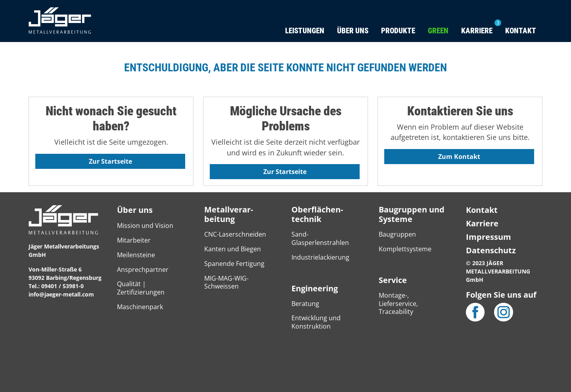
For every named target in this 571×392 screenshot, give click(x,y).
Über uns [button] (353, 31)
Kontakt (521, 31)
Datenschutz (491, 250)
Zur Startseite (110, 161)
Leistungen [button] (305, 31)
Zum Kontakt (459, 157)
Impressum (489, 237)
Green (438, 31)
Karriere (482, 223)
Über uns (135, 210)
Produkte (398, 31)
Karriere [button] (477, 31)
